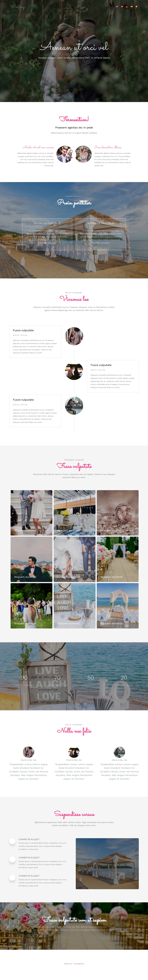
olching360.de (79, 964)
